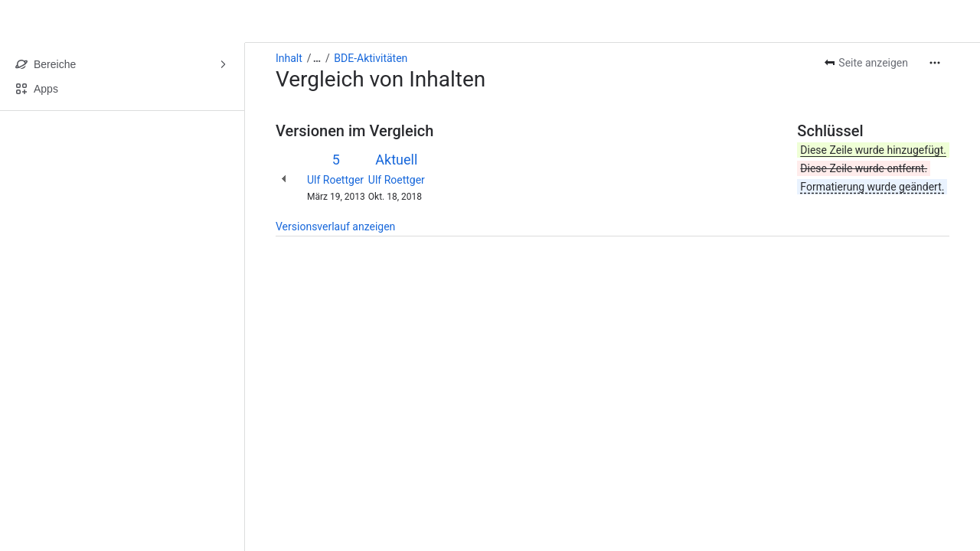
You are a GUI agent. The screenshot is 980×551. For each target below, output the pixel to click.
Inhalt (289, 58)
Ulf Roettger (335, 180)
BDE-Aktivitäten (371, 58)
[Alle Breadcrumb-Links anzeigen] (317, 58)
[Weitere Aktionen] (935, 63)
